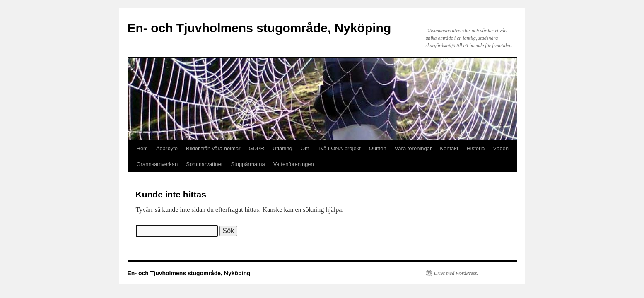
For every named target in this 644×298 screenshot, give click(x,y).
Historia (475, 148)
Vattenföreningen (294, 164)
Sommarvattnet (204, 164)
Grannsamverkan (157, 164)
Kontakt (449, 148)
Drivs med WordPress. (456, 273)
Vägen (501, 148)
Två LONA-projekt (339, 148)
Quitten (378, 148)
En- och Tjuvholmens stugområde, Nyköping (259, 28)
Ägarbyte (167, 148)
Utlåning (282, 148)
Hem (142, 148)
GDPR (257, 148)
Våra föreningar (413, 148)
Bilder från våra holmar (213, 148)
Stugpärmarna (248, 164)
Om (305, 148)
